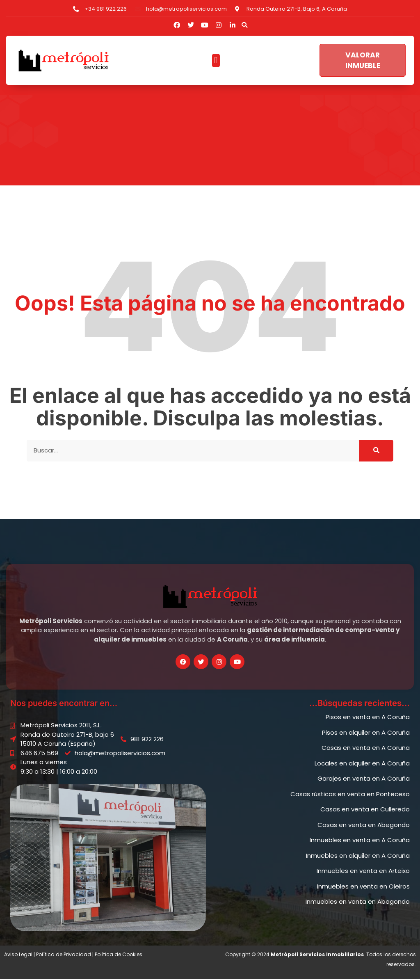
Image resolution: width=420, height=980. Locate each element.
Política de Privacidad (64, 955)
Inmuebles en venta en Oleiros (363, 887)
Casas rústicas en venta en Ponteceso (350, 795)
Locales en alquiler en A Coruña (362, 764)
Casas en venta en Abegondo (364, 826)
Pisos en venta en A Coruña (368, 718)
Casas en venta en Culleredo (365, 810)
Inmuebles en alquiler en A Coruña (358, 856)
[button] (244, 25)
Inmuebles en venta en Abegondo (358, 902)
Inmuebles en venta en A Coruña (360, 841)
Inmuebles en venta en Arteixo (363, 871)
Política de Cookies (119, 955)
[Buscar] (376, 451)
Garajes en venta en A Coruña (364, 779)
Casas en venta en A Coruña (366, 748)
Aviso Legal (18, 955)
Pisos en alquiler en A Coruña (366, 733)
